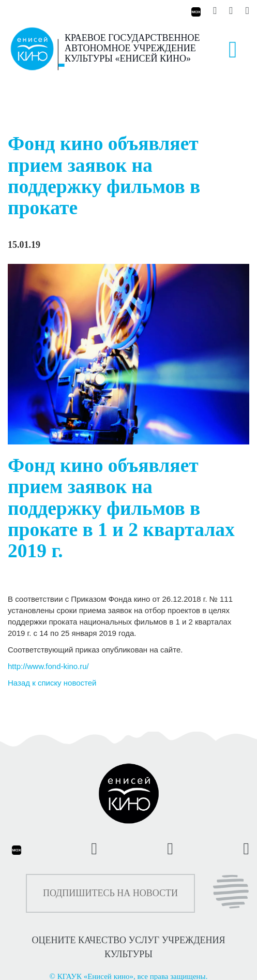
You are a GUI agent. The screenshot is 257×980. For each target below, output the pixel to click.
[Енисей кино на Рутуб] (245, 11)
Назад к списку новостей (52, 683)
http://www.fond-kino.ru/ (48, 666)
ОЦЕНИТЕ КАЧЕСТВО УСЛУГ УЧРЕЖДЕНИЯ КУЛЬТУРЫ (129, 947)
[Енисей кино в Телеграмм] (231, 11)
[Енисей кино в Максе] (195, 11)
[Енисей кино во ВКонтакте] (216, 11)
